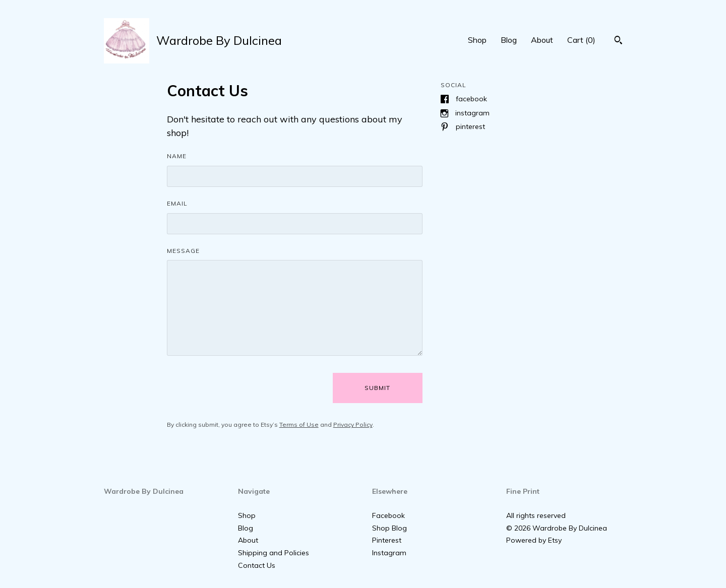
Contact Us (257, 565)
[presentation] (244, 388)
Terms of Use (299, 424)
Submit (377, 388)
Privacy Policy (353, 424)
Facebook (471, 99)
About (542, 40)
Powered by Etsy (534, 540)
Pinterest (470, 126)
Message (183, 251)
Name (177, 156)
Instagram (472, 113)
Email (177, 203)
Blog (509, 40)
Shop (477, 40)
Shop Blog (389, 528)
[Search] (618, 41)
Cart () (581, 40)
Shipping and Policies (274, 553)
